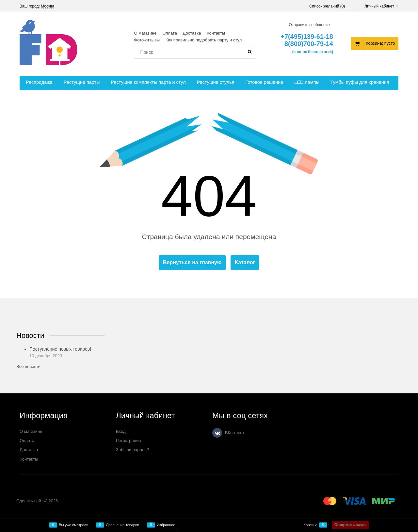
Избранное (166, 525)
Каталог (245, 262)
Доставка (192, 33)
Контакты (216, 33)
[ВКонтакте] (217, 433)
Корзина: (380, 43)
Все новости (28, 366)
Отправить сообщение (309, 25)
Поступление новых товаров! (60, 349)
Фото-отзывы (147, 40)
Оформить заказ (350, 525)
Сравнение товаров (122, 525)
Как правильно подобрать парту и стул (204, 40)
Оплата (170, 33)
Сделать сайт (30, 501)
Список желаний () (327, 6)
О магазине (145, 33)
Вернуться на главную (192, 262)
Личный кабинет (381, 6)
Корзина (310, 525)
